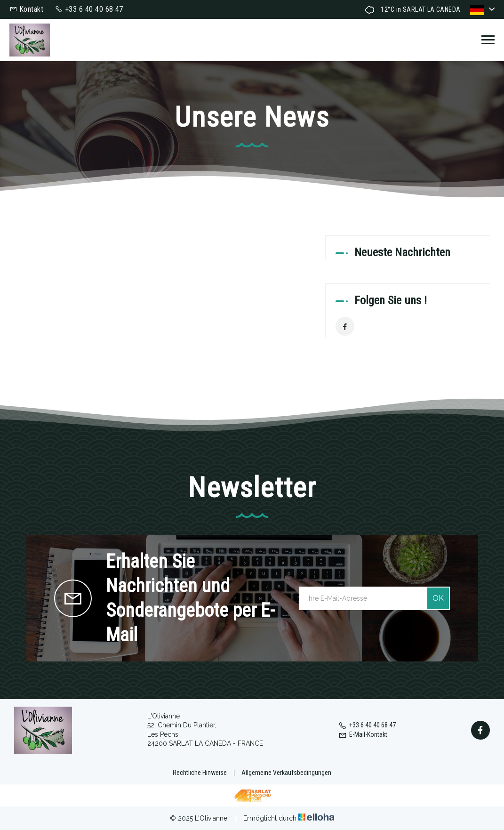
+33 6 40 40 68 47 (367, 725)
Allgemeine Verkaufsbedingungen (286, 773)
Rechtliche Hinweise (200, 773)
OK (438, 598)
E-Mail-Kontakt (363, 734)
